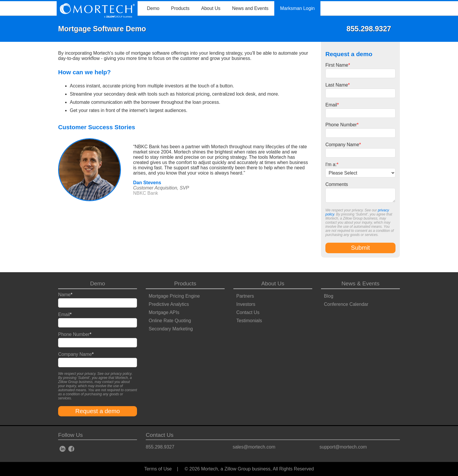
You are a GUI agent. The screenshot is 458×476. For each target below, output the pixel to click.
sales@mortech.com (254, 447)
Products (185, 283)
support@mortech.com (343, 447)
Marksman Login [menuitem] (297, 8)
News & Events (360, 283)
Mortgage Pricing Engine (174, 296)
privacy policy (121, 374)
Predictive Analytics (169, 304)
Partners (245, 296)
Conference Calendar (346, 304)
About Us (273, 283)
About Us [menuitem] (211, 8)
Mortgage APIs (164, 312)
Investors (246, 304)
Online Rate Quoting (170, 321)
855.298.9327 (160, 447)
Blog (329, 296)
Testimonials (249, 321)
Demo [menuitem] (153, 8)
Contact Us (248, 312)
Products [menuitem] (180, 8)
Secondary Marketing (171, 329)
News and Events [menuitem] (250, 8)
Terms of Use (158, 469)
